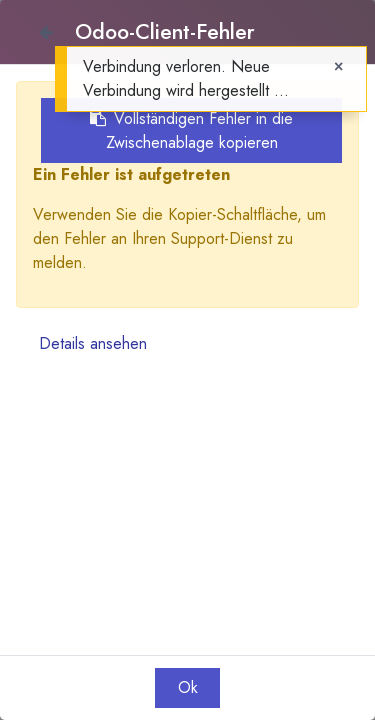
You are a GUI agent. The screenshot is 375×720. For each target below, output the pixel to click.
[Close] (45, 32)
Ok (188, 687)
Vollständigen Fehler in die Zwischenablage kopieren (191, 130)
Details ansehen (93, 343)
